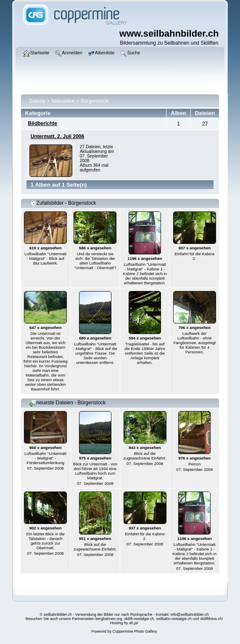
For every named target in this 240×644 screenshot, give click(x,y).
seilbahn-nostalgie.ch (174, 619)
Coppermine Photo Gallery (135, 631)
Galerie (38, 101)
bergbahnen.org (109, 619)
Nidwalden (63, 101)
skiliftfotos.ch (211, 619)
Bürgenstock (95, 101)
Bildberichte (43, 123)
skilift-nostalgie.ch (139, 619)
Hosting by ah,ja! (124, 623)
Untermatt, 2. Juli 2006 (57, 136)
